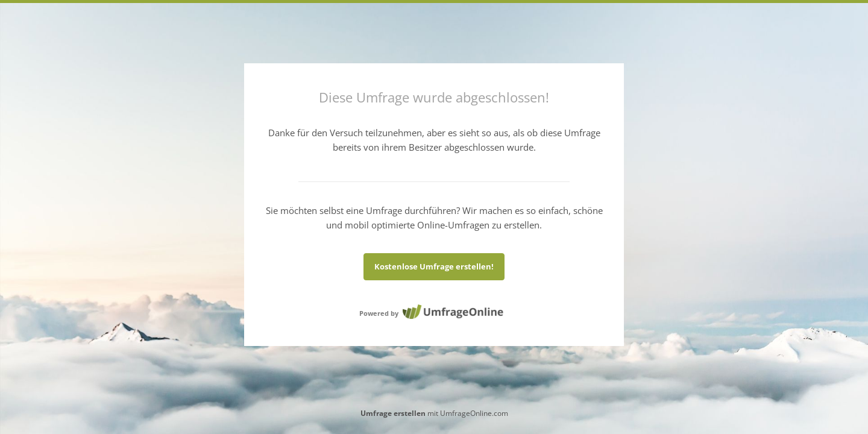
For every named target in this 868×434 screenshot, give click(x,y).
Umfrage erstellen (393, 413)
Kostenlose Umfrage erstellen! (434, 266)
